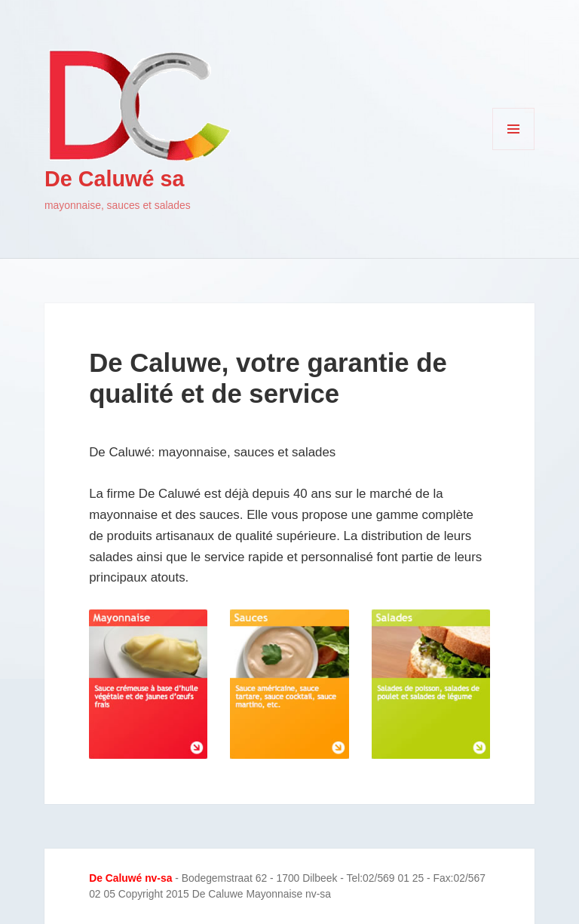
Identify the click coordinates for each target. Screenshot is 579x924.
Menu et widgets (514, 150)
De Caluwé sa (114, 179)
